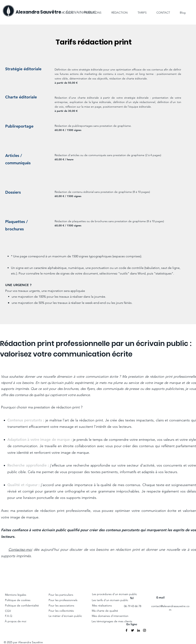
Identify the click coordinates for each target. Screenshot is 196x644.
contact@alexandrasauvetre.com (170, 608)
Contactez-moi (20, 550)
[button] (117, 11)
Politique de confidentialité (22, 605)
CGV (8, 611)
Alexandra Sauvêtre (38, 12)
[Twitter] (132, 630)
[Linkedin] (138, 630)
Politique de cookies (18, 600)
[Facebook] (126, 630)
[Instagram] (144, 630)
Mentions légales (16, 595)
